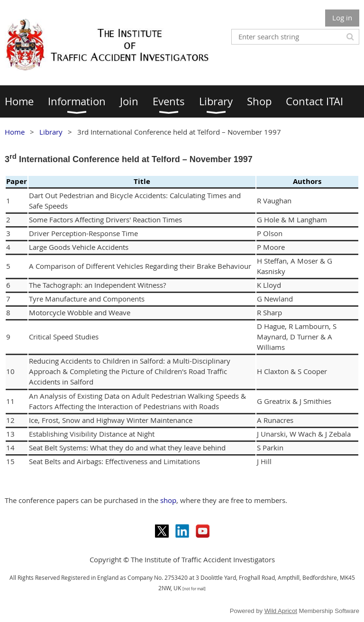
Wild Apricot (281, 611)
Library (51, 132)
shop (168, 500)
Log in (342, 18)
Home (15, 132)
